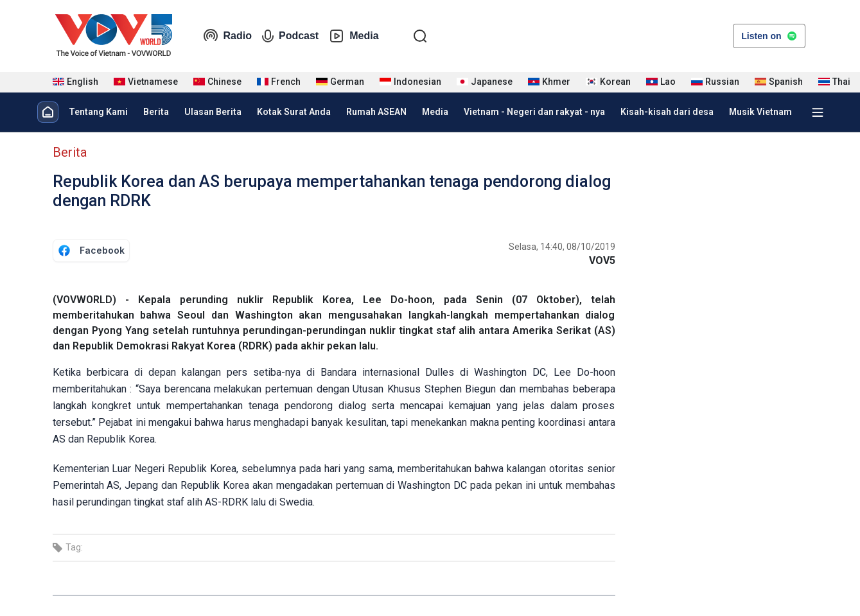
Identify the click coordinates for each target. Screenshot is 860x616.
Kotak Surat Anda (294, 112)
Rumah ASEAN (376, 112)
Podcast (290, 36)
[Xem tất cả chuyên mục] (818, 112)
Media (354, 36)
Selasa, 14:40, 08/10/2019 (562, 247)
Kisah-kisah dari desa (667, 112)
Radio (227, 36)
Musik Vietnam (760, 112)
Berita (156, 112)
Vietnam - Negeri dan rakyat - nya (534, 112)
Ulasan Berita (213, 112)
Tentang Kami (98, 112)
